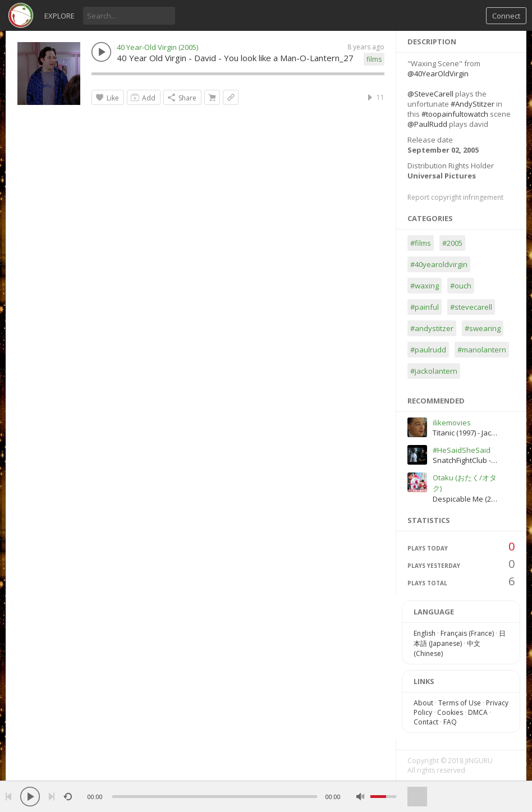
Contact (426, 722)
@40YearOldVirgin (438, 74)
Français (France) (467, 633)
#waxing (425, 286)
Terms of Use (460, 703)
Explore (59, 16)
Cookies (450, 712)
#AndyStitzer (473, 104)
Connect (506, 16)
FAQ (450, 722)
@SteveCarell (430, 94)
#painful (425, 307)
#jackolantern (434, 371)
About (423, 703)
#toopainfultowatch (455, 114)
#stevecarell (471, 307)
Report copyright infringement (455, 197)
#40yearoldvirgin (439, 264)
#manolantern (482, 350)
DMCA (478, 712)
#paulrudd (428, 350)
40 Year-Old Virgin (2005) (157, 47)
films (374, 59)
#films (421, 243)
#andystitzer (432, 328)
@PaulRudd (427, 124)
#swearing (483, 328)
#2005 (452, 243)
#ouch (461, 286)
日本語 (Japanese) (460, 638)
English (425, 633)
